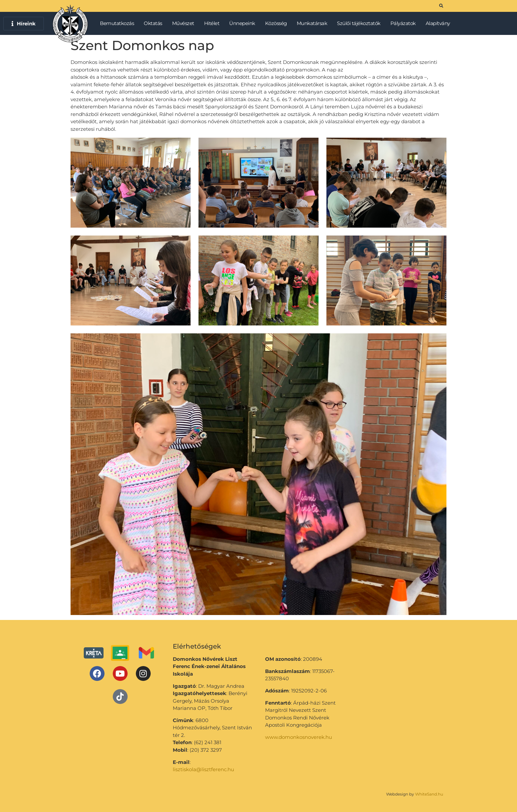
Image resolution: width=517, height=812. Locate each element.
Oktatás (155, 23)
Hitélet (213, 23)
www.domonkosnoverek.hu (299, 737)
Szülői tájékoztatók (360, 23)
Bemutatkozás (119, 23)
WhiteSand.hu (429, 794)
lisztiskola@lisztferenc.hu (203, 769)
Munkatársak (314, 23)
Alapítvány (438, 23)
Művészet (185, 23)
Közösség (278, 23)
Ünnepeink (244, 23)
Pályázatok (405, 23)
